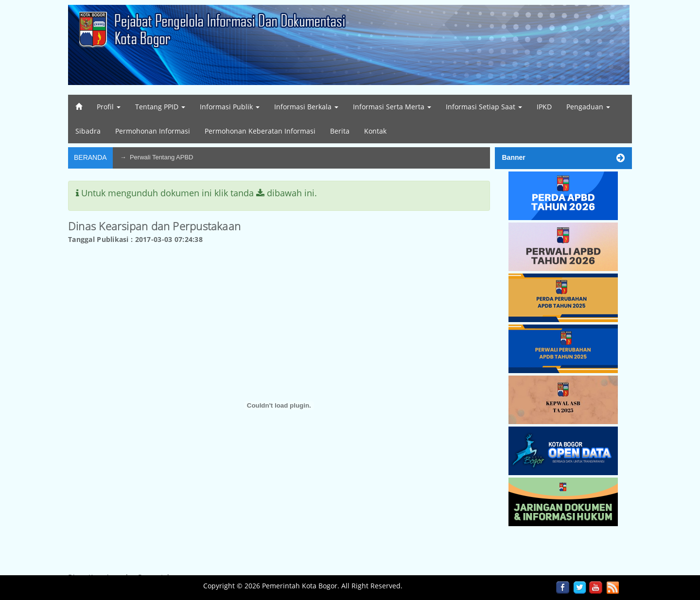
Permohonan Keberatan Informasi (260, 131)
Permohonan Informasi (153, 131)
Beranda (90, 157)
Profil (109, 107)
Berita (340, 131)
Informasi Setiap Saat (484, 107)
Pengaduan (588, 107)
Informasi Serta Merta (392, 107)
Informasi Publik (230, 107)
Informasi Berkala (306, 107)
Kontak (375, 131)
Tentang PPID (160, 107)
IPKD (544, 107)
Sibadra (88, 131)
